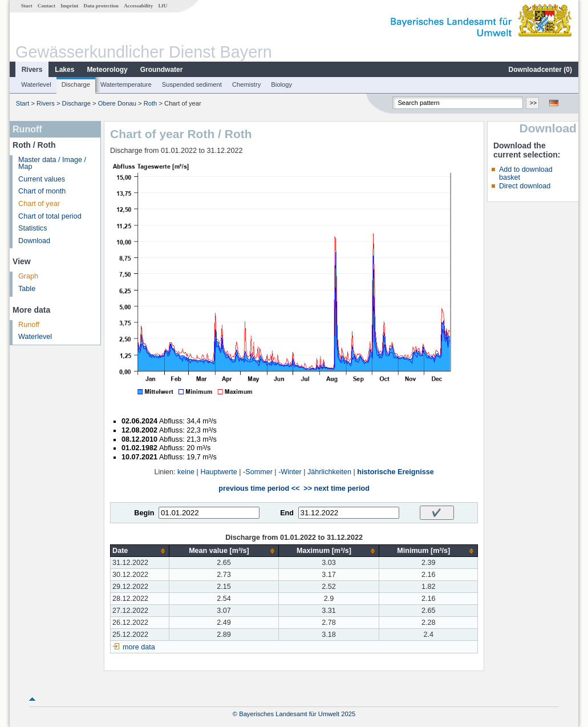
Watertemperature (126, 84)
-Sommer (258, 472)
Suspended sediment (192, 84)
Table (27, 289)
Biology (281, 84)
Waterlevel (36, 84)
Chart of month (42, 191)
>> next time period (336, 488)
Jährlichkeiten (329, 472)
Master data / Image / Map (52, 163)
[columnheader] (140, 551)
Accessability (138, 6)
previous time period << (259, 488)
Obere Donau (117, 103)
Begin (144, 513)
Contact (46, 6)
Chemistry (246, 84)
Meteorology (107, 70)
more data (139, 647)
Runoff (29, 325)
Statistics (33, 228)
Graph (28, 276)
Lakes (64, 70)
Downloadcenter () (540, 70)
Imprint (69, 6)
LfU (163, 6)
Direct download (525, 186)
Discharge (76, 84)
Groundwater (162, 70)
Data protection (101, 6)
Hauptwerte (218, 472)
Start (27, 6)
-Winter (290, 472)
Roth (151, 103)
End (287, 513)
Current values (42, 179)
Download (34, 241)
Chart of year (39, 204)
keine (186, 472)
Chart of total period (50, 216)
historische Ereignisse (395, 472)
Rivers (32, 70)
